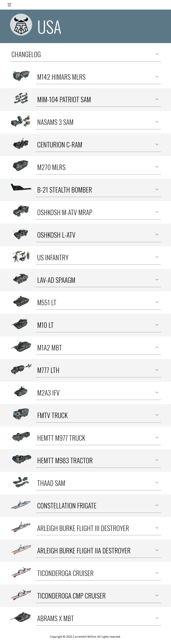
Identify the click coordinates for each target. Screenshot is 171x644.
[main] (98, 26)
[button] (157, 54)
